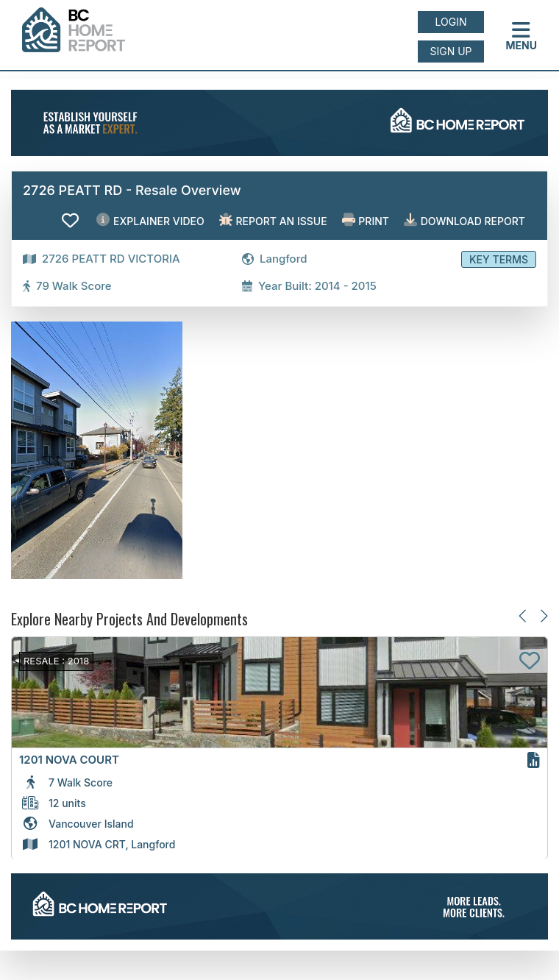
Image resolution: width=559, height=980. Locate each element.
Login (451, 22)
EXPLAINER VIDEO (150, 220)
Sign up (451, 51)
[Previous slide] (523, 616)
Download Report (464, 220)
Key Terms (499, 259)
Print (366, 220)
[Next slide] (543, 616)
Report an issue (273, 220)
